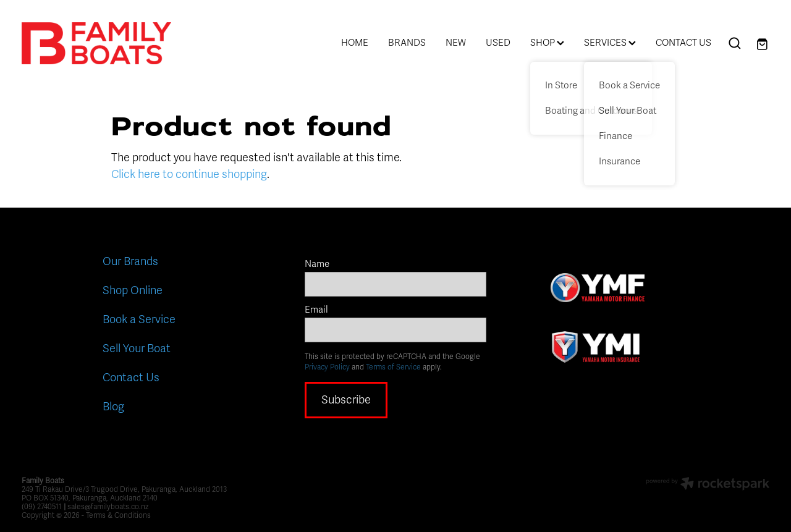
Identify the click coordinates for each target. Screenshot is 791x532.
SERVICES (610, 43)
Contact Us (131, 378)
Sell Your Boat (137, 348)
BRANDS (407, 43)
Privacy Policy (327, 367)
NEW (456, 43)
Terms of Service (393, 367)
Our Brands (130, 261)
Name (317, 264)
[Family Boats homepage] (96, 43)
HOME (355, 43)
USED (498, 43)
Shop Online (133, 290)
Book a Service (139, 319)
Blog (113, 407)
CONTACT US (683, 43)
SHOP (547, 43)
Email (316, 310)
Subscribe (346, 400)
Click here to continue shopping (189, 174)
